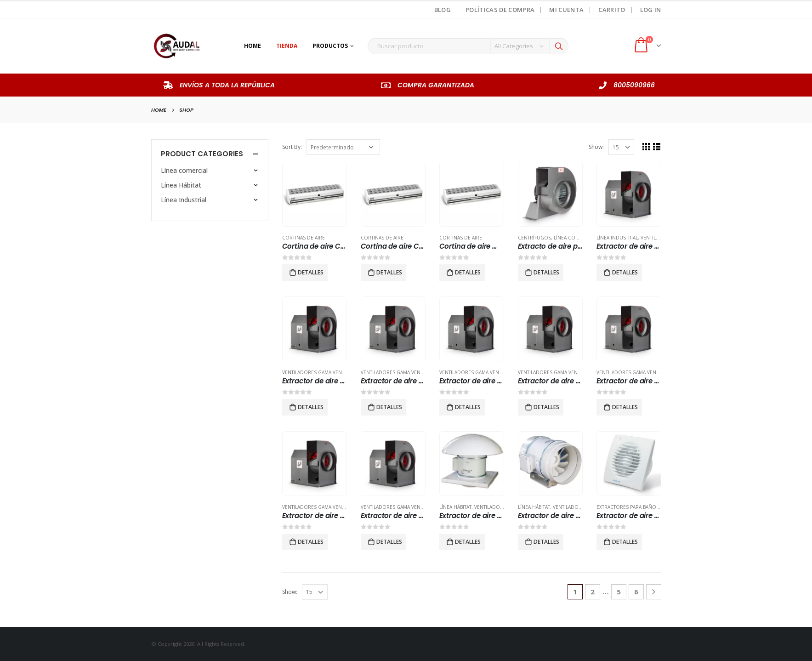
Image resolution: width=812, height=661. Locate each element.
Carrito (612, 10)
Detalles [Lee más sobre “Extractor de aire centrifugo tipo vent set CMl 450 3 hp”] (389, 407)
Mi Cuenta (566, 10)
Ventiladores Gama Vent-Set (318, 372)
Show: (596, 147)
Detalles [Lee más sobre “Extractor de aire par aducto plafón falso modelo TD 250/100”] (546, 542)
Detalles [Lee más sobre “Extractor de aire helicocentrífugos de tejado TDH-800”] (468, 542)
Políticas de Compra (500, 10)
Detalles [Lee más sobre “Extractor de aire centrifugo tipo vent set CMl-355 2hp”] (546, 407)
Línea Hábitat (455, 507)
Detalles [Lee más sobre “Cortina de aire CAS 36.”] (311, 272)
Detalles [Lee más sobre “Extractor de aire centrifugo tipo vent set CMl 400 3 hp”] (311, 407)
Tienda (287, 46)
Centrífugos (534, 238)
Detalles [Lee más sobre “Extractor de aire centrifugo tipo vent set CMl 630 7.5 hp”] (468, 407)
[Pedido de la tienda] (343, 147)
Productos (330, 46)
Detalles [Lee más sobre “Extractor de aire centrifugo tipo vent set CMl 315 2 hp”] (625, 272)
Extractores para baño (626, 507)
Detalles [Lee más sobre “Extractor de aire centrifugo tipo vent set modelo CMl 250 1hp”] (389, 542)
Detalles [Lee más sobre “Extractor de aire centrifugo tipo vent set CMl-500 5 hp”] (625, 407)
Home (253, 46)
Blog (443, 10)
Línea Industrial (617, 238)
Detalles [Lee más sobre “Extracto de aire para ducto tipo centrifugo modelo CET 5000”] (546, 272)
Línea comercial (574, 238)
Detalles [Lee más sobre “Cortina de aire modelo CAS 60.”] (468, 272)
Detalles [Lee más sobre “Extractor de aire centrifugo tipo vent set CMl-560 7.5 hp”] (311, 542)
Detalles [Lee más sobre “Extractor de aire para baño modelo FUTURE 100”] (625, 542)
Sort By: (292, 147)
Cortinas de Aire (304, 238)
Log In (651, 10)
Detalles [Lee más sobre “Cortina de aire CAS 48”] (389, 272)
